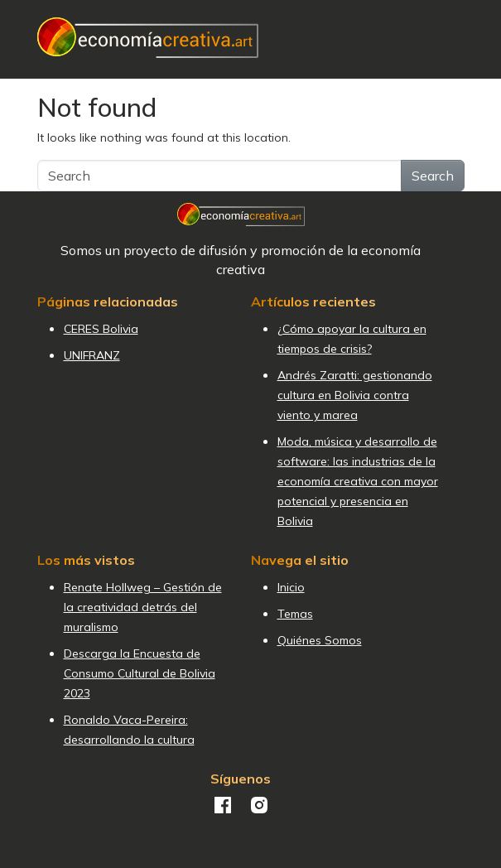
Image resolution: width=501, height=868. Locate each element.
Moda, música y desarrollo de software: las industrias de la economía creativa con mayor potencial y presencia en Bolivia (358, 481)
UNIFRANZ (92, 355)
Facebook (223, 805)
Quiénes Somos (320, 640)
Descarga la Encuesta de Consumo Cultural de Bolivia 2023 (140, 673)
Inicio (291, 587)
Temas (295, 614)
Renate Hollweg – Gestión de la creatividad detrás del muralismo (143, 607)
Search (433, 176)
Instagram (259, 805)
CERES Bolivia (101, 329)
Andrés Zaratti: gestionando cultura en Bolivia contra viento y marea (355, 395)
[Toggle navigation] (455, 38)
